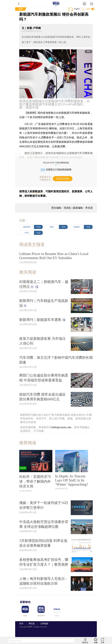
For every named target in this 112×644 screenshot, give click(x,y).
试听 (88, 9)
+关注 (38, 227)
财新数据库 (36, 191)
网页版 (32, 624)
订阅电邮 (43, 624)
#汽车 (27, 233)
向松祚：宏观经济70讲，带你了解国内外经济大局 (35, 481)
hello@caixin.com (61, 427)
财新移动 (25, 602)
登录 (43, 170)
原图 (88, 52)
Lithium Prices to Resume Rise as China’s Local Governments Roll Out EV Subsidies (54, 256)
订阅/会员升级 (63, 179)
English (77, 9)
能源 (21, 9)
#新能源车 (27, 227)
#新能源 (77, 227)
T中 (83, 9)
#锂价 (52, 227)
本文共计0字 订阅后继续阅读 (56, 163)
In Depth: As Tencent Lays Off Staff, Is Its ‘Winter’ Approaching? (72, 480)
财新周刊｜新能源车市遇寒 (42, 320)
